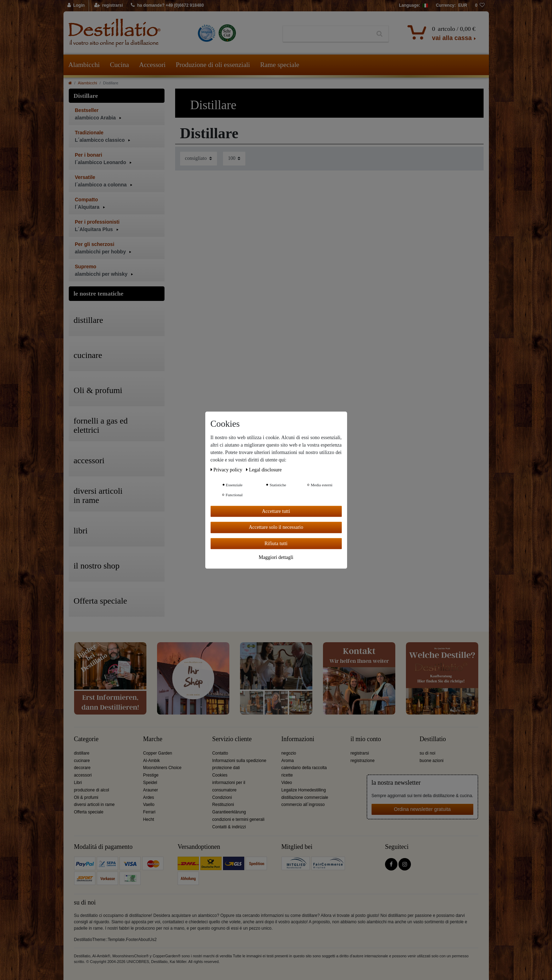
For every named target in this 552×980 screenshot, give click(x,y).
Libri (78, 783)
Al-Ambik (152, 761)
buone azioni (432, 761)
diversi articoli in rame (94, 805)
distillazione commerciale (305, 797)
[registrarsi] (108, 6)
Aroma (288, 761)
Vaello (149, 805)
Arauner (151, 790)
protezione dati (226, 768)
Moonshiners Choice (162, 768)
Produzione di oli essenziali (213, 65)
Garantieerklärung (229, 812)
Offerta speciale (89, 812)
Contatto (220, 753)
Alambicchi (84, 65)
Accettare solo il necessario (276, 527)
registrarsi (360, 753)
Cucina (119, 65)
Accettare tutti (276, 511)
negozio (289, 753)
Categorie (86, 739)
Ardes (149, 797)
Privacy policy (227, 470)
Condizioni (222, 797)
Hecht (149, 819)
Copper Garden (158, 753)
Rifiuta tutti (276, 544)
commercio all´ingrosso (303, 805)
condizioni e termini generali (238, 819)
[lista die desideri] (480, 6)
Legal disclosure (264, 470)
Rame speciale (280, 65)
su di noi (428, 753)
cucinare (82, 761)
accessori (83, 775)
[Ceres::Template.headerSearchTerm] (327, 34)
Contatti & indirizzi (229, 827)
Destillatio (433, 739)
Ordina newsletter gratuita (422, 809)
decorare (82, 768)
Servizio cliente (232, 739)
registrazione (363, 761)
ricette (287, 775)
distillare (82, 753)
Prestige (151, 775)
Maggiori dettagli (276, 557)
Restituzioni (223, 805)
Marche (153, 739)
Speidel (150, 783)
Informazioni (298, 739)
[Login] (76, 6)
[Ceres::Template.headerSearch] (380, 34)
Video (287, 783)
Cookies (220, 775)
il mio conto (366, 739)
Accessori (152, 65)
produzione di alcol (92, 790)
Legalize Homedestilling (304, 790)
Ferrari (149, 812)
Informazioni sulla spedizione (239, 761)
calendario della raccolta (304, 768)
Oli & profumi (86, 797)
